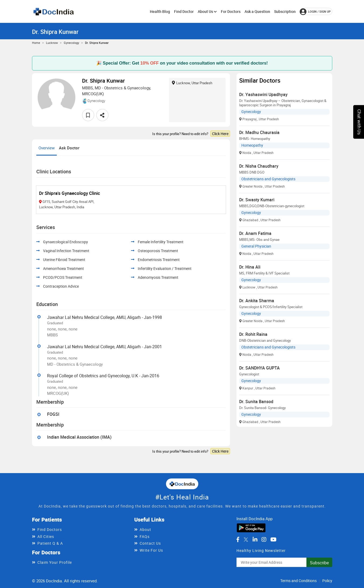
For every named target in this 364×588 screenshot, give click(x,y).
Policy (327, 581)
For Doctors (231, 11)
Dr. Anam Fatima (255, 233)
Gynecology (71, 43)
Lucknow (52, 43)
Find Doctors (50, 529)
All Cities (46, 536)
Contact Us (150, 543)
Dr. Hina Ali (250, 267)
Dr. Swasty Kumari (257, 200)
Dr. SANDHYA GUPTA (259, 368)
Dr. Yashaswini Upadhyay (263, 94)
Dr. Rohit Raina (253, 334)
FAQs (145, 536)
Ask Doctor (69, 148)
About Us (207, 11)
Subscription (285, 11)
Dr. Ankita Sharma (257, 301)
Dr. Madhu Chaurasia (259, 132)
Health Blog (160, 11)
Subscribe (319, 563)
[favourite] (88, 115)
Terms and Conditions (298, 581)
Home (36, 43)
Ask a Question (257, 11)
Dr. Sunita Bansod (256, 402)
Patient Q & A (50, 543)
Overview (47, 148)
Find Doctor (184, 11)
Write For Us (151, 550)
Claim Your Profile (55, 562)
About (145, 529)
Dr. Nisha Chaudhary (259, 166)
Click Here (220, 134)
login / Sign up (315, 12)
